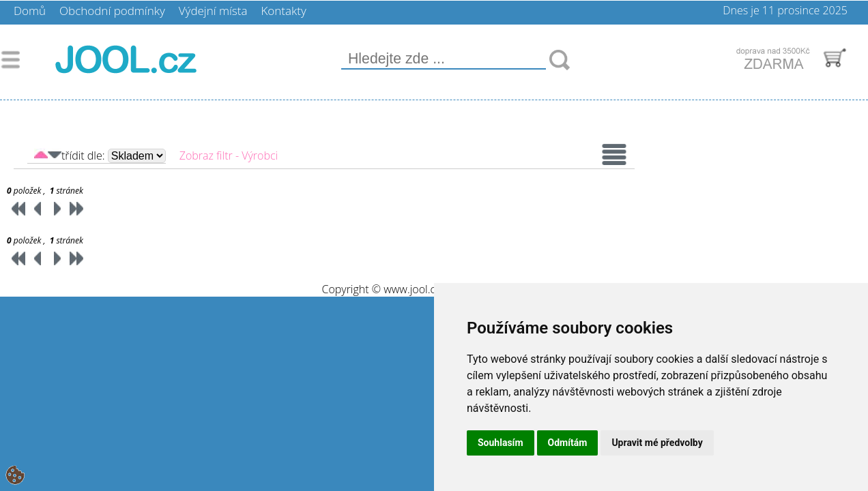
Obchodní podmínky (112, 11)
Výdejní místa (213, 11)
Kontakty (283, 11)
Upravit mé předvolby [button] (657, 443)
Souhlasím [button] (501, 443)
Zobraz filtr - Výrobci (229, 155)
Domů (30, 11)
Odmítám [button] (568, 443)
